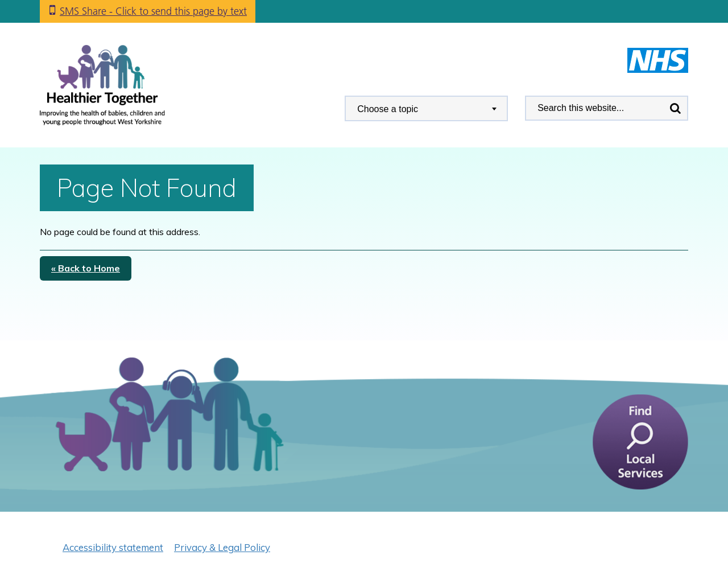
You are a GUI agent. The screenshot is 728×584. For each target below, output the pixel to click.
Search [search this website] (675, 108)
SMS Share (153, 11)
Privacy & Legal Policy (222, 547)
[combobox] (426, 108)
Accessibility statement (113, 547)
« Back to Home (86, 268)
